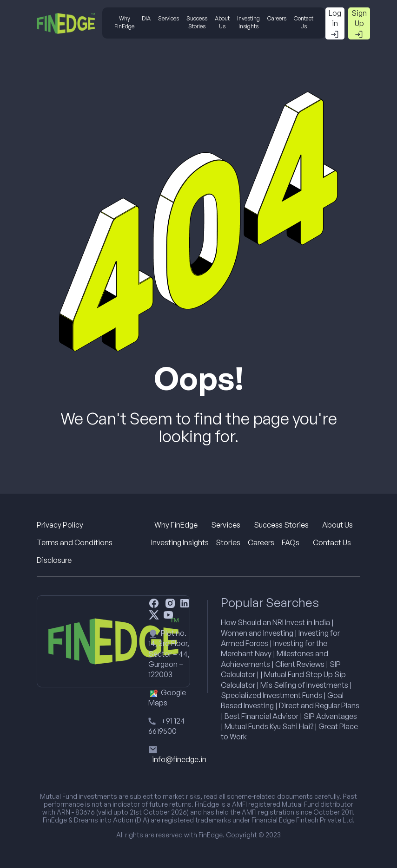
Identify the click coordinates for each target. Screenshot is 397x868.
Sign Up (359, 24)
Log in (335, 24)
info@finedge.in (179, 759)
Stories (228, 542)
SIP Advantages (330, 716)
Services (169, 18)
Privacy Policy (60, 525)
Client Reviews (300, 664)
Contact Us (304, 22)
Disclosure (54, 560)
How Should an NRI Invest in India (275, 622)
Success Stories (197, 22)
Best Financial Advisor (261, 716)
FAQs (291, 542)
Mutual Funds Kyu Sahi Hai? (269, 726)
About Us (222, 22)
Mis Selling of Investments (304, 685)
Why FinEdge (124, 22)
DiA (146, 18)
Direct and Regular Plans (319, 705)
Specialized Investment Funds (271, 695)
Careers (277, 18)
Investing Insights (248, 22)
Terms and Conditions (75, 542)
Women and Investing (257, 633)
